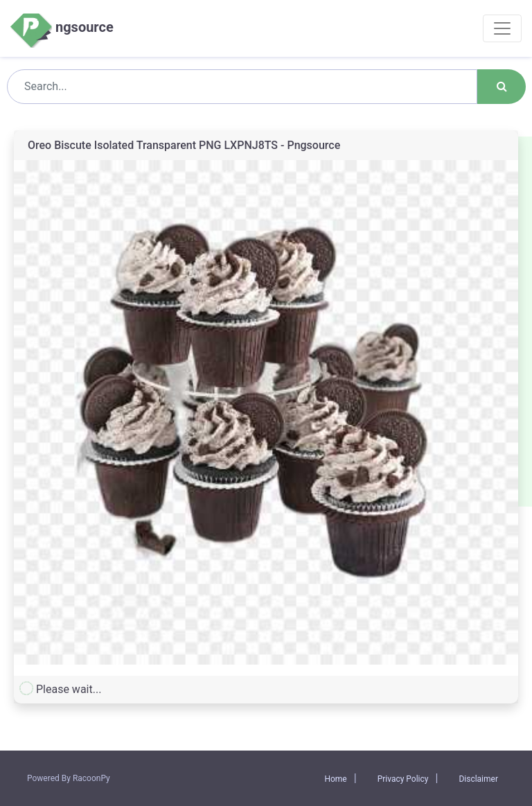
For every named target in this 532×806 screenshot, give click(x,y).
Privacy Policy (403, 779)
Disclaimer (478, 779)
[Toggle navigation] (502, 28)
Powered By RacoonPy (69, 778)
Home (335, 779)
